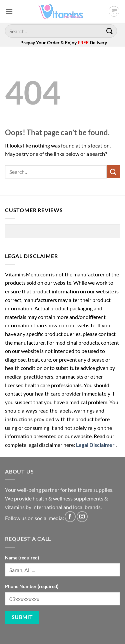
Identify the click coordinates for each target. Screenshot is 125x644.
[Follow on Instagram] (82, 517)
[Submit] (110, 31)
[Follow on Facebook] (70, 517)
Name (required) (22, 558)
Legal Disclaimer (95, 445)
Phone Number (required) (32, 586)
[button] (9, 11)
